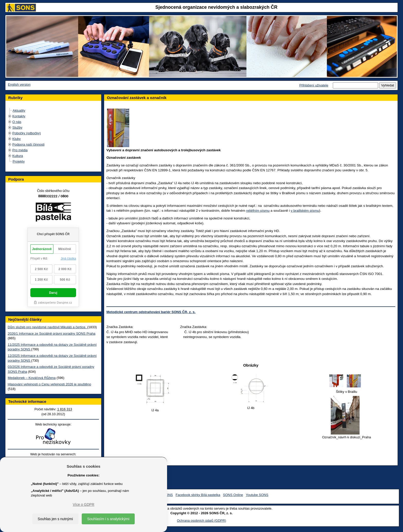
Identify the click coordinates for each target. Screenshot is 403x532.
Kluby (17, 139)
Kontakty (19, 116)
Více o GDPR (84, 504)
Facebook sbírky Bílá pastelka (198, 495)
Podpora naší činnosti (28, 144)
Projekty (19, 161)
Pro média (20, 150)
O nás (17, 122)
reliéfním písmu (258, 211)
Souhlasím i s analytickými (108, 519)
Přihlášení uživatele (314, 85)
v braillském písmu (305, 211)
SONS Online (233, 495)
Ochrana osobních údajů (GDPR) (201, 521)
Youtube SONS (257, 495)
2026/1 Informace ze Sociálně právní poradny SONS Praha (52, 334)
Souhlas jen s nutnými (55, 519)
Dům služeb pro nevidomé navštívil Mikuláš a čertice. (47, 327)
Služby (17, 127)
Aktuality (19, 110)
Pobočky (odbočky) (27, 133)
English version (19, 85)
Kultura (18, 156)
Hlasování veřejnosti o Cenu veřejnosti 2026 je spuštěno (49, 384)
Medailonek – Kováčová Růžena (32, 378)
